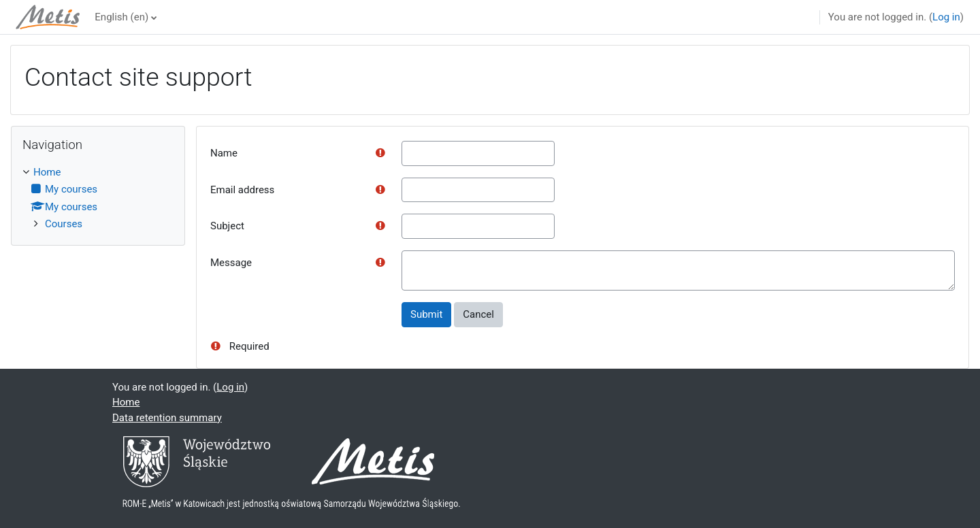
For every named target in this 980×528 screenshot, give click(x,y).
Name (224, 153)
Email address (242, 190)
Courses (64, 224)
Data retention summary (167, 418)
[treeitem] (98, 198)
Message (231, 263)
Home (47, 172)
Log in (946, 17)
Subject (227, 226)
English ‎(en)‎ (121, 17)
